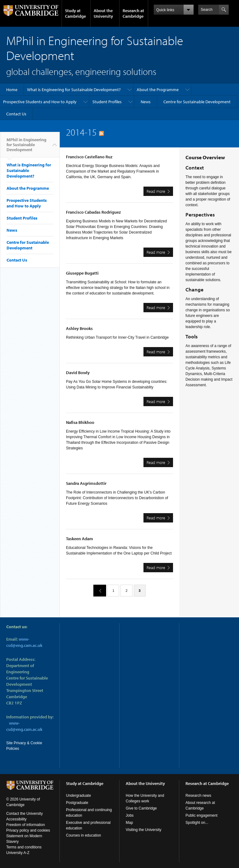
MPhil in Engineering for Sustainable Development (26, 147)
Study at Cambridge (75, 13)
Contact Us (16, 114)
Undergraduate (78, 796)
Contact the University (24, 814)
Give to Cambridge (141, 808)
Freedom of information (26, 825)
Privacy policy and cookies (28, 830)
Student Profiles (107, 102)
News (146, 102)
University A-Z (18, 853)
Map (129, 823)
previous (97, 590)
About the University (103, 13)
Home (12, 90)
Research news (198, 796)
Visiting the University (144, 830)
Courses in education (84, 835)
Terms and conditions (24, 847)
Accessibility (16, 819)
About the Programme (158, 90)
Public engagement (202, 815)
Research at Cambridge (133, 13)
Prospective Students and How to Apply (40, 102)
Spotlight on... (197, 823)
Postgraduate (77, 803)
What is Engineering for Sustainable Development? (74, 90)
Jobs (130, 815)
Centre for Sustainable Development (197, 102)
